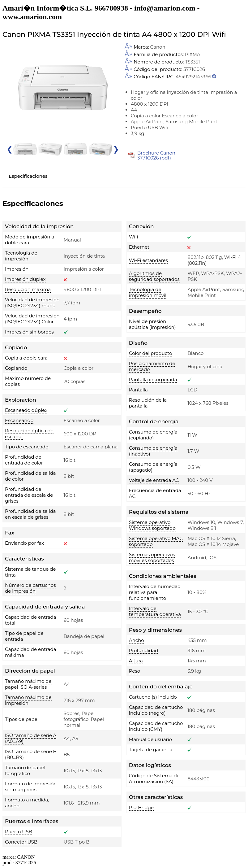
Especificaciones (28, 176)
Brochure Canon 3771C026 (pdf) (156, 155)
